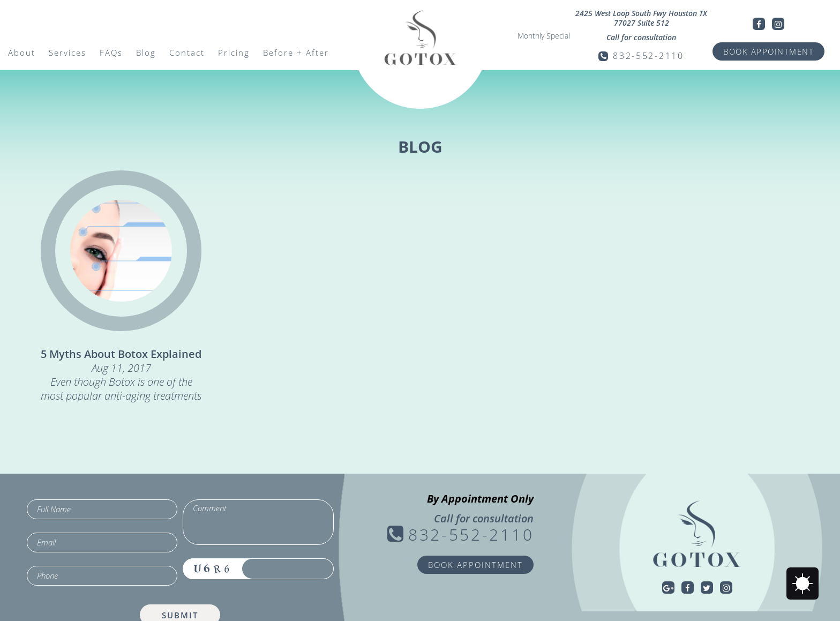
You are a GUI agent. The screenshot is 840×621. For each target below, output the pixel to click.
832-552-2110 (648, 56)
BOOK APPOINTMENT (768, 51)
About (22, 53)
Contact (187, 53)
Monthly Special (544, 36)
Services (67, 53)
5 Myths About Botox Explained (121, 354)
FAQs (111, 53)
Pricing (234, 53)
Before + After (296, 53)
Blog (146, 53)
